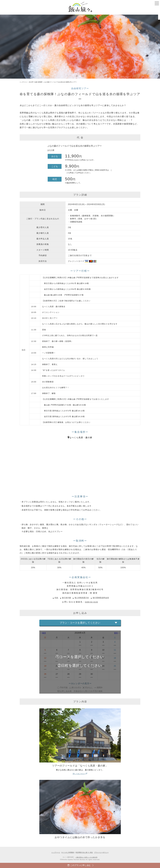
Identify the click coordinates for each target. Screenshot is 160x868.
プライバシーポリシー (103, 852)
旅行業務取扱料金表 (103, 598)
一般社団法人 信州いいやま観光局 (86, 857)
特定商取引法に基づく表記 (85, 852)
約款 (54, 598)
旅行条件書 (65, 598)
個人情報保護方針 (82, 598)
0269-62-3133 (91, 602)
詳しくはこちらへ (80, 774)
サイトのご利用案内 (67, 852)
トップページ (24, 82)
